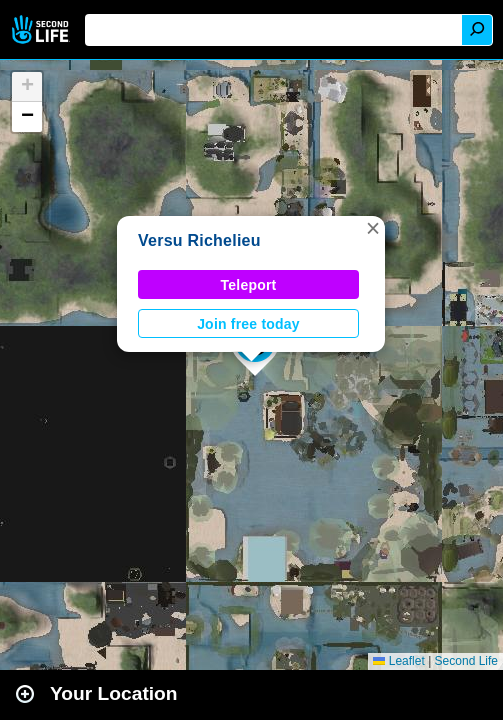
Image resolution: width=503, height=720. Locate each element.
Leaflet (398, 661)
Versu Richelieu (199, 240)
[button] (373, 228)
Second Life (42, 29)
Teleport (249, 285)
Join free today (248, 324)
